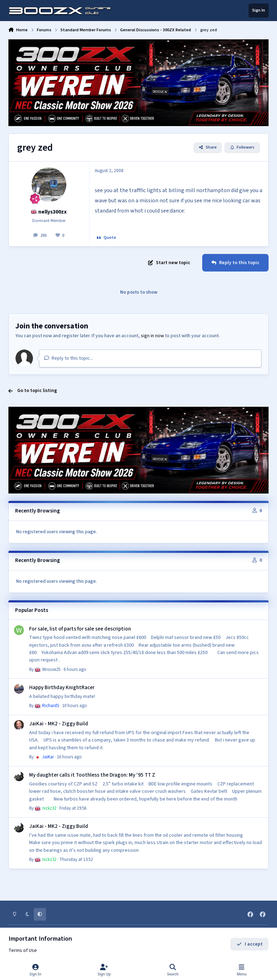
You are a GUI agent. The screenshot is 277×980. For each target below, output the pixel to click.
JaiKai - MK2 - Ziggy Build (58, 724)
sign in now (152, 336)
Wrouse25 (47, 669)
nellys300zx (49, 212)
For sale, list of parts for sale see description (80, 629)
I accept (249, 944)
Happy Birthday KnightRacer (61, 687)
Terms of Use (23, 950)
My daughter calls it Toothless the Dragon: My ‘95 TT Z (92, 775)
